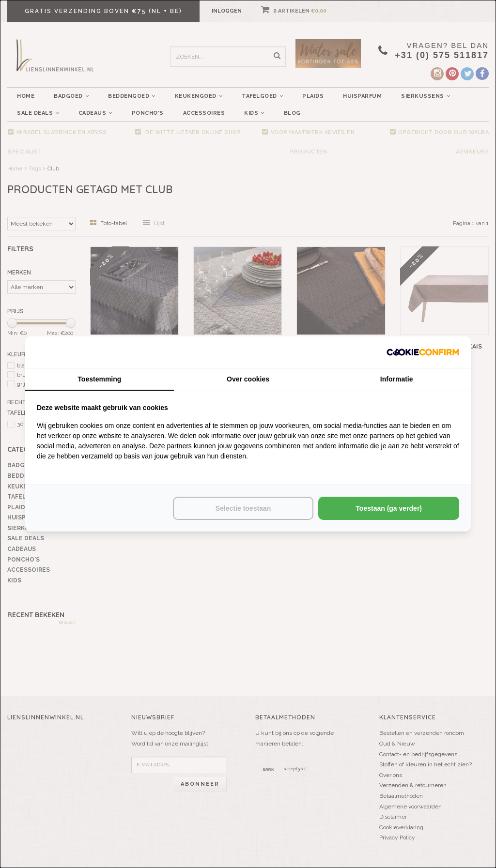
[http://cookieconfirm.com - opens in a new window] (423, 352)
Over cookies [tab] (248, 379)
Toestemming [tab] (99, 379)
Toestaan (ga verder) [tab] (389, 508)
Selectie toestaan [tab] (243, 508)
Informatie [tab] (397, 379)
